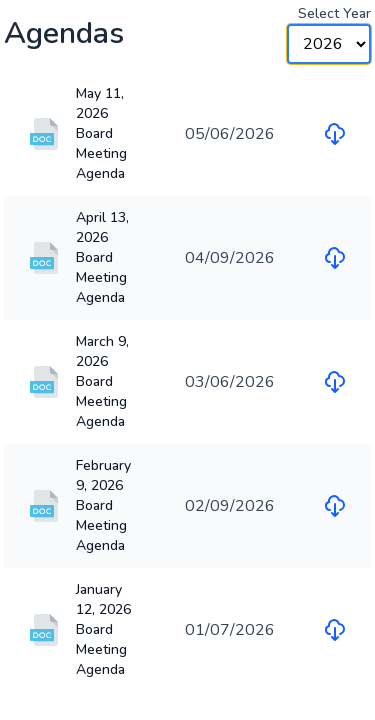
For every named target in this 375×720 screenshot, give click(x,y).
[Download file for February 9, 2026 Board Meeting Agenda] (335, 506)
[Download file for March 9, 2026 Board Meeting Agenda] (335, 382)
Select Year (334, 13)
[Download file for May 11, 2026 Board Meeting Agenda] (335, 134)
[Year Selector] (329, 44)
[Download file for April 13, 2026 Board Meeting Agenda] (335, 258)
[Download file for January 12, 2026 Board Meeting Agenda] (335, 630)
